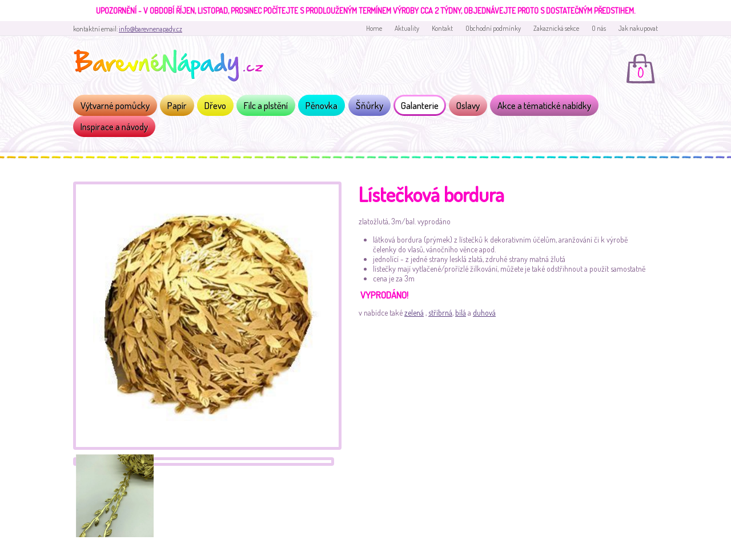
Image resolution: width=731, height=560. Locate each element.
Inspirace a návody (114, 126)
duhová (484, 313)
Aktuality (407, 28)
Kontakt (442, 28)
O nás (599, 28)
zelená (414, 313)
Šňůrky (369, 105)
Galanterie (420, 105)
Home (374, 28)
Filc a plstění (266, 105)
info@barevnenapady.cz (150, 29)
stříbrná (440, 313)
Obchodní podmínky (493, 28)
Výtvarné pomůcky (115, 105)
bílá (461, 313)
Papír (177, 105)
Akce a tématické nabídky (544, 105)
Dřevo (215, 105)
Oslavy (468, 105)
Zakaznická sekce (556, 28)
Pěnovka (322, 105)
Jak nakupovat (638, 28)
